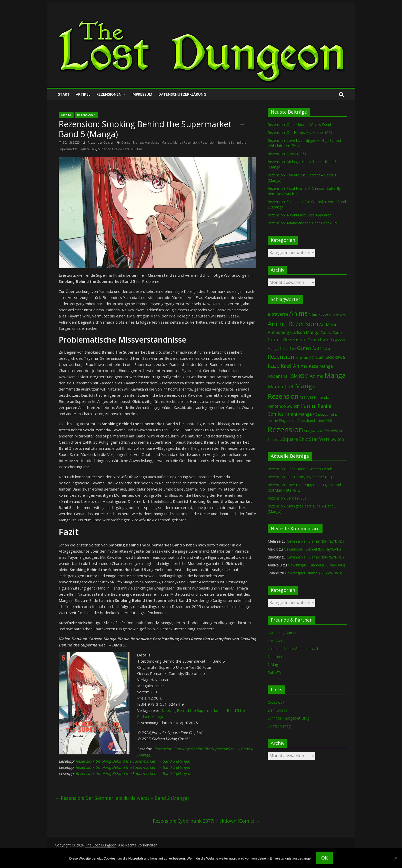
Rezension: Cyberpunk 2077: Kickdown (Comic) (206, 821)
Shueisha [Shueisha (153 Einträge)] (333, 431)
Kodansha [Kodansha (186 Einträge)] (278, 376)
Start (64, 94)
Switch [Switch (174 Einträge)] (337, 439)
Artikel (83, 94)
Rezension (208, 142)
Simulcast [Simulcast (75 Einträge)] (275, 440)
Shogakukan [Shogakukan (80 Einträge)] (314, 431)
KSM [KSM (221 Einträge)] (293, 376)
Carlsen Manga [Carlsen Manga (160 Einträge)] (305, 332)
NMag (273, 665)
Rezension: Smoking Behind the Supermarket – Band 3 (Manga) (133, 761)
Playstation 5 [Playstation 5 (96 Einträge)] (289, 420)
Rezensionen (109, 94)
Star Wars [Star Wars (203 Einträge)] (319, 439)
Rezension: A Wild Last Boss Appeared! (300, 215)
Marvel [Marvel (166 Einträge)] (306, 397)
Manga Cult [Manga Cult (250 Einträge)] (281, 386)
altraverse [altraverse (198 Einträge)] (278, 314)
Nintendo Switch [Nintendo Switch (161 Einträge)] (284, 406)
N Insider (275, 657)
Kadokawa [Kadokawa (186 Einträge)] (335, 357)
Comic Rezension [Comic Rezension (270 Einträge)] (287, 339)
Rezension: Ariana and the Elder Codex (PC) (304, 223)
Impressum (142, 94)
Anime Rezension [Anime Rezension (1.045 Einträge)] (293, 324)
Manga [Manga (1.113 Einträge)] (335, 375)
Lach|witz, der (280, 641)
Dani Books (277, 710)
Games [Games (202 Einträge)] (304, 348)
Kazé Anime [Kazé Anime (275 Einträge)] (294, 366)
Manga (66, 115)
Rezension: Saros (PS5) (287, 154)
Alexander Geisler (101, 142)
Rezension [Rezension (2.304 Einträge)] (285, 430)
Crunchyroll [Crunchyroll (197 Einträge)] (320, 340)
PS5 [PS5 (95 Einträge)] (329, 421)
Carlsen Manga (132, 142)
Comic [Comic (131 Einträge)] (326, 332)
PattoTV (274, 672)
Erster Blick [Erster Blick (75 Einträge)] (288, 349)
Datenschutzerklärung (182, 94)
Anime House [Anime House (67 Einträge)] (318, 314)
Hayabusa (152, 142)
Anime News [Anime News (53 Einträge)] (337, 315)
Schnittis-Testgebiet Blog (288, 718)
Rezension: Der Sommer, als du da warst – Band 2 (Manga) (122, 798)
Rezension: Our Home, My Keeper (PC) (300, 132)
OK (324, 858)
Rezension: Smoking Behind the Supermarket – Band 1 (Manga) (133, 773)
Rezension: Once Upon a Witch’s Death (300, 124)
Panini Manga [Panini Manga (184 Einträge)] (298, 414)
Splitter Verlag (279, 726)
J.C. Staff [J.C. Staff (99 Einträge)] (316, 357)
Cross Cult (276, 702)
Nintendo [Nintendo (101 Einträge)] (321, 397)
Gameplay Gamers (283, 633)
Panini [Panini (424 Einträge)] (309, 406)
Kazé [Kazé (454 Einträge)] (274, 366)
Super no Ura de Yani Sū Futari (120, 149)
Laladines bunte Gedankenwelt (293, 649)
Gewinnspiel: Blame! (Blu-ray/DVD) (315, 541)
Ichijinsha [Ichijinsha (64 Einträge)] (302, 358)
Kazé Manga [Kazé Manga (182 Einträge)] (321, 366)
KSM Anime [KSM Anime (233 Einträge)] (311, 376)
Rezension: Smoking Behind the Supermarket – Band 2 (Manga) (133, 767)
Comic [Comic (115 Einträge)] (338, 332)
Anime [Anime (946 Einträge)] (298, 313)
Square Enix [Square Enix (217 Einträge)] (296, 439)
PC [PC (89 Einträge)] (315, 414)
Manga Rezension (186, 142)
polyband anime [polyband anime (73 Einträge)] (313, 421)
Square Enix (88, 149)
